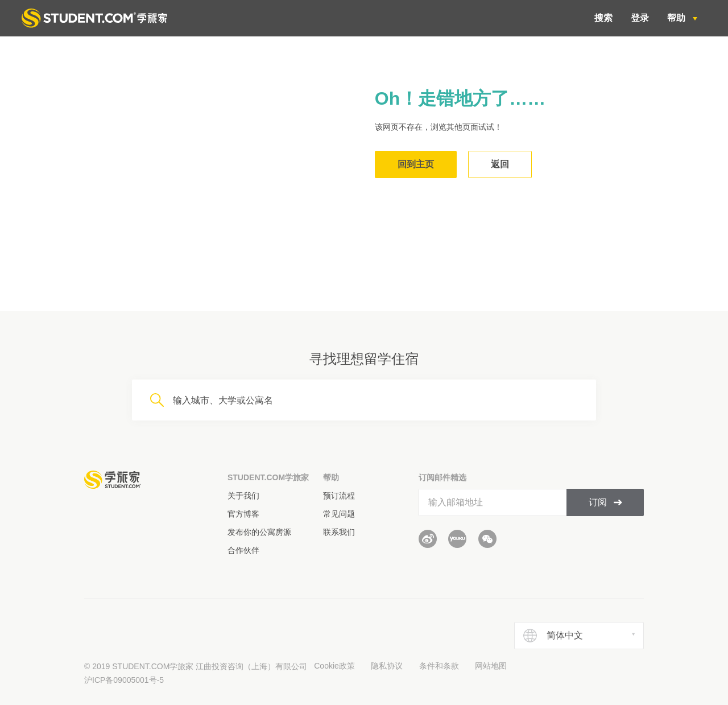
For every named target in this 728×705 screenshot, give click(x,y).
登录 (640, 18)
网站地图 (491, 666)
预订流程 (339, 496)
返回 (500, 164)
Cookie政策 (334, 666)
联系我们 (339, 532)
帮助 (677, 18)
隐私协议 (387, 666)
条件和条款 (439, 666)
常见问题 (339, 514)
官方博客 (243, 514)
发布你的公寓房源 (259, 532)
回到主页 (416, 164)
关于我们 (243, 496)
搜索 (603, 18)
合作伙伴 (243, 550)
